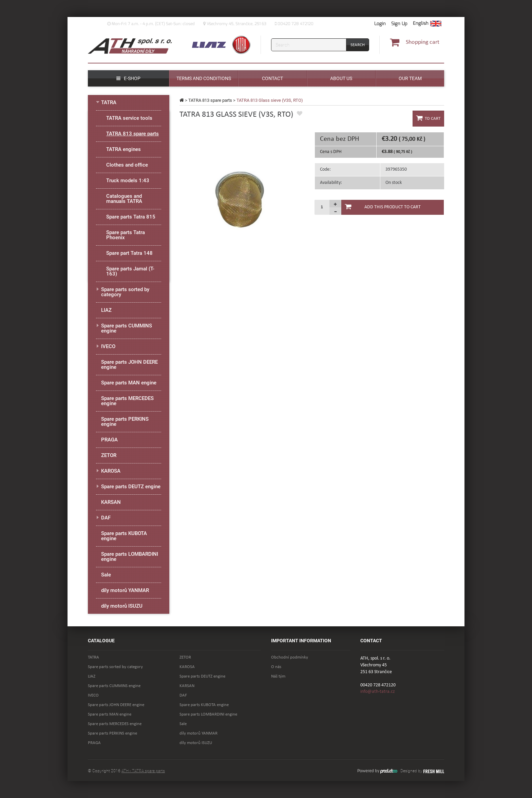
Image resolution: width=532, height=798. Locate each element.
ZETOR (109, 455)
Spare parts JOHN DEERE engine (129, 365)
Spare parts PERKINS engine (125, 422)
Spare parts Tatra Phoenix (126, 235)
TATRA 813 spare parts (210, 100)
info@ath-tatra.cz (378, 692)
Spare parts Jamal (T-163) (130, 271)
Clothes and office (127, 165)
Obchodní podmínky (290, 657)
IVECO (108, 346)
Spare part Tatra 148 (129, 253)
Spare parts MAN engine (129, 383)
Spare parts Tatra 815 (131, 217)
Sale (106, 575)
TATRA (109, 102)
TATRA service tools (129, 118)
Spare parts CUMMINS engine (127, 328)
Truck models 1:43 (128, 180)
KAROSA (111, 471)
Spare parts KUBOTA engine (124, 536)
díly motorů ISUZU (122, 606)
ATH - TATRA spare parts (143, 771)
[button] (427, 24)
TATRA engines (123, 149)
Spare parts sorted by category (125, 292)
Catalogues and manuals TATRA (124, 199)
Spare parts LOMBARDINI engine (130, 557)
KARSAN (111, 502)
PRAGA (109, 440)
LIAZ (106, 310)
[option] (243, 196)
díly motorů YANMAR (125, 590)
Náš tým (278, 676)
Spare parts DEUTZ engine (131, 487)
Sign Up (399, 24)
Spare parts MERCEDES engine (127, 401)
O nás (276, 667)
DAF (106, 518)
